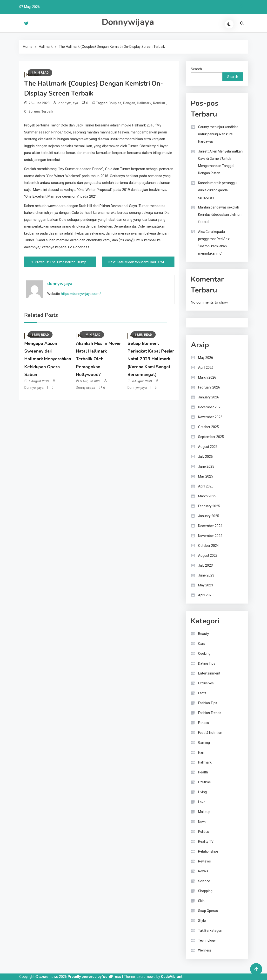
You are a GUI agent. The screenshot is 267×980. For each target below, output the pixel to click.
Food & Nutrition (210, 733)
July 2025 (205, 457)
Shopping (205, 891)
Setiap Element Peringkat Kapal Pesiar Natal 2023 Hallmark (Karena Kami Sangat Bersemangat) (151, 359)
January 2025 (209, 516)
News (202, 822)
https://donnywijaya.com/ (81, 294)
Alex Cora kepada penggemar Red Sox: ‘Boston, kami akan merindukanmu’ (214, 243)
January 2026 (209, 397)
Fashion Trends (210, 713)
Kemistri (160, 103)
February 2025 (209, 506)
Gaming (204, 743)
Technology (207, 940)
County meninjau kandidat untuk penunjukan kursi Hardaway (218, 134)
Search (196, 69)
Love (202, 802)
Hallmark (144, 103)
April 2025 (206, 486)
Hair (201, 752)
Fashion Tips (208, 703)
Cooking (204, 653)
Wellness (205, 950)
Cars (202, 644)
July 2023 (205, 565)
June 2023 (206, 575)
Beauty (204, 634)
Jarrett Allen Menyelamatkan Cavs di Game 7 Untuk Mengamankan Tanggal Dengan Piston (220, 162)
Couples (115, 103)
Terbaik (47, 111)
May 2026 (206, 358)
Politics (204, 832)
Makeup (204, 812)
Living (202, 792)
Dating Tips (207, 663)
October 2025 (208, 427)
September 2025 (211, 437)
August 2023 (208, 556)
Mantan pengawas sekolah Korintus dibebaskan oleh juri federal (220, 215)
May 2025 (206, 476)
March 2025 (207, 496)
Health (203, 772)
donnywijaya (68, 103)
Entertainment (209, 673)
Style (202, 921)
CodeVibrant (172, 977)
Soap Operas (208, 911)
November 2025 (210, 417)
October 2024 (208, 546)
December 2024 (210, 526)
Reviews (204, 861)
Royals (203, 871)
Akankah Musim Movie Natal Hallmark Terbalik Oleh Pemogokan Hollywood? (98, 359)
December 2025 (210, 407)
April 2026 (206, 368)
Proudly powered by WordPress (95, 977)
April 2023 (206, 595)
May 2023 (206, 585)
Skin (201, 901)
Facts (202, 693)
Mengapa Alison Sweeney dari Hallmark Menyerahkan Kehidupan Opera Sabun (48, 359)
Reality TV (206, 841)
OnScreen (32, 111)
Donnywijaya (128, 22)
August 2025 (208, 447)
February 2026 (209, 387)
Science (204, 881)
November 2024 (210, 536)
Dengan (129, 103)
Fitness (204, 723)
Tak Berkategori (210, 931)
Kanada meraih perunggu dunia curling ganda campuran (217, 190)
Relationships (208, 851)
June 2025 (206, 466)
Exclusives (206, 683)
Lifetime (204, 782)
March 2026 (207, 377)
